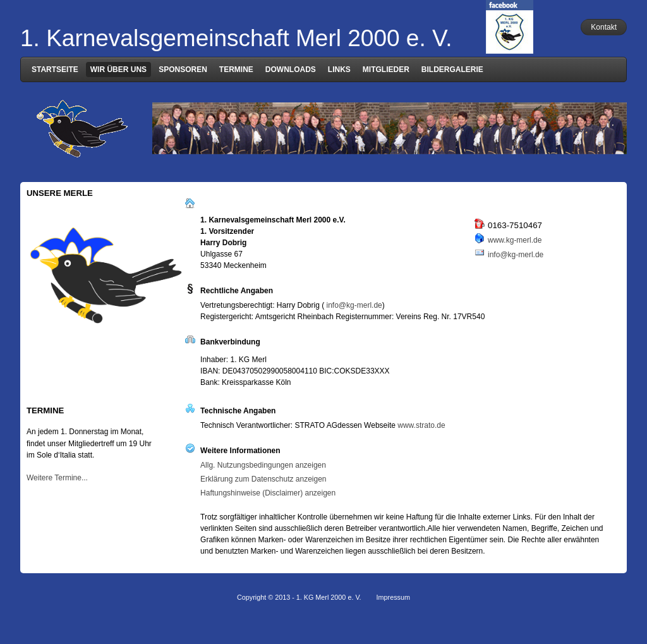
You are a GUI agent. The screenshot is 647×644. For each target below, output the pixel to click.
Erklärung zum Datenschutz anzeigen (263, 479)
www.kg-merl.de (515, 240)
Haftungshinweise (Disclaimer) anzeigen (268, 493)
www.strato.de (421, 425)
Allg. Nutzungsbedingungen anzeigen (263, 465)
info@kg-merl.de (516, 255)
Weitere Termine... (57, 478)
